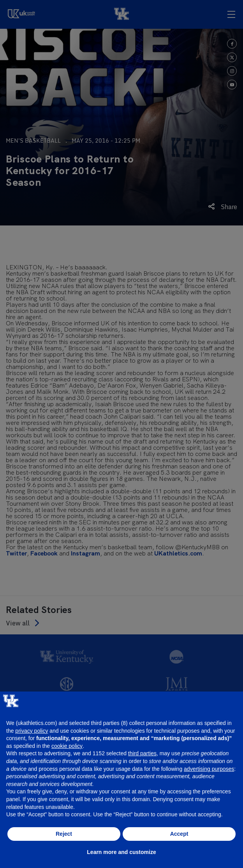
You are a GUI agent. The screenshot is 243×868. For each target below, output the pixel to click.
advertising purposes (209, 769)
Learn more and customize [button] (121, 852)
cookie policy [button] (67, 746)
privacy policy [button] (32, 731)
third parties (142, 753)
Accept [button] (179, 834)
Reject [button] (64, 834)
